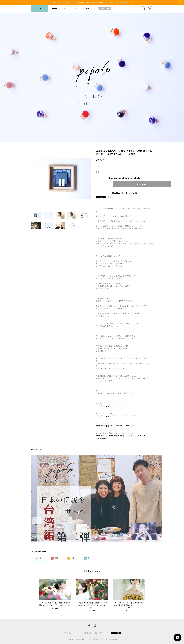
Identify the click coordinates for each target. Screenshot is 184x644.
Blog (77, 8)
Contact (89, 8)
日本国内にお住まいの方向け (125, 193)
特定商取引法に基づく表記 (94, 633)
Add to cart (142, 184)
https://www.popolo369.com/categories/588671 (116, 416)
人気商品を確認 (37, 450)
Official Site (105, 8)
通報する (111, 197)
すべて (39, 558)
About (55, 8)
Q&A (66, 8)
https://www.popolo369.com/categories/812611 (116, 406)
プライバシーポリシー (71, 633)
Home (39, 8)
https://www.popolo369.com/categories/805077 (116, 426)
